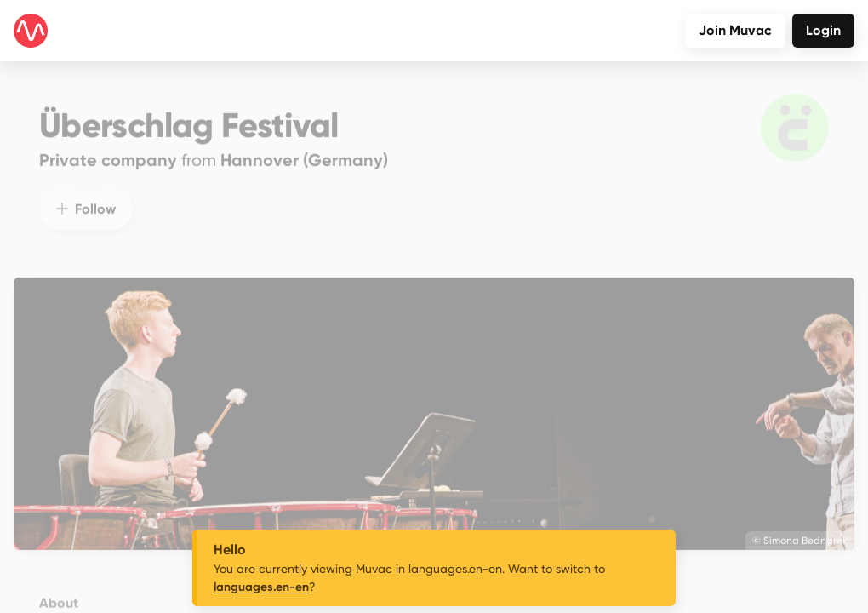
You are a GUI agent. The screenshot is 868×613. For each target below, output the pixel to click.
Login (823, 30)
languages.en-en (261, 587)
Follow (86, 197)
